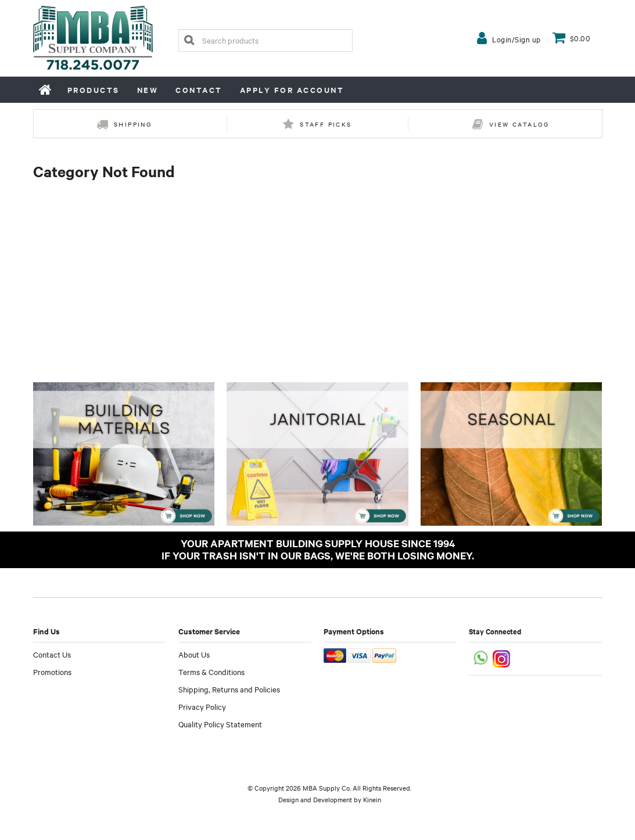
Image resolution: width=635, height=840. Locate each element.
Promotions (52, 672)
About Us (194, 654)
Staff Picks (326, 124)
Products (94, 90)
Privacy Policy (202, 706)
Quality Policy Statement (220, 724)
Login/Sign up (516, 39)
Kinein (372, 799)
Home (46, 89)
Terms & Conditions (211, 672)
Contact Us (52, 654)
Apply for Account (292, 90)
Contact (199, 90)
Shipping (133, 124)
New (148, 90)
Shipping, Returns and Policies (229, 689)
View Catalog (519, 124)
